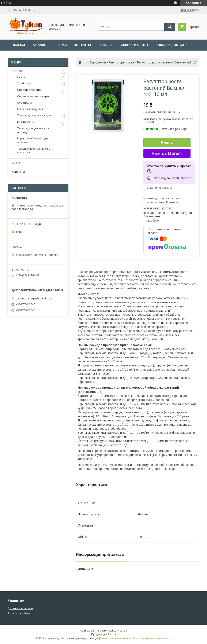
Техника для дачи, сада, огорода (33, 130)
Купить (167, 142)
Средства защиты (29, 90)
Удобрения (98, 62)
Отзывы (105, 45)
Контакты (83, 45)
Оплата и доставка (171, 45)
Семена (22, 77)
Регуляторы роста (121, 62)
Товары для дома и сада (34, 115)
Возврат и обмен (134, 45)
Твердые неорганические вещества (34, 151)
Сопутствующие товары (33, 96)
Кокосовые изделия (30, 109)
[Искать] (170, 27)
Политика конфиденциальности (152, 638)
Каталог (39, 45)
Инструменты (26, 122)
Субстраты (24, 103)
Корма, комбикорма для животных (33, 140)
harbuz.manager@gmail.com (34, 298)
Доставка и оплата (20, 608)
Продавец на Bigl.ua (103, 634)
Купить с (167, 154)
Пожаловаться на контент (116, 638)
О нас (62, 45)
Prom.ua (122, 631)
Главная (18, 45)
